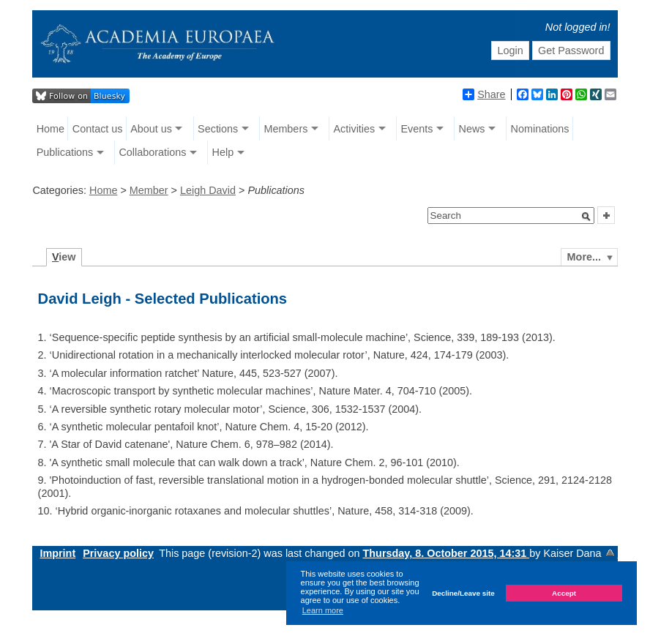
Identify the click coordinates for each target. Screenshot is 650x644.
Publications (65, 152)
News (471, 129)
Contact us (98, 129)
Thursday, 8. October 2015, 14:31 (447, 553)
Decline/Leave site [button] (463, 593)
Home (51, 129)
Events (416, 129)
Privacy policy (118, 553)
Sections (218, 129)
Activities (354, 129)
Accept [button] (564, 593)
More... (584, 257)
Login (510, 50)
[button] (586, 217)
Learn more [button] (323, 610)
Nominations (540, 129)
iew (64, 257)
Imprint (57, 553)
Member (149, 190)
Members (285, 129)
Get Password (571, 50)
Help (223, 152)
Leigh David (208, 190)
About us (151, 129)
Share (484, 94)
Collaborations (152, 152)
